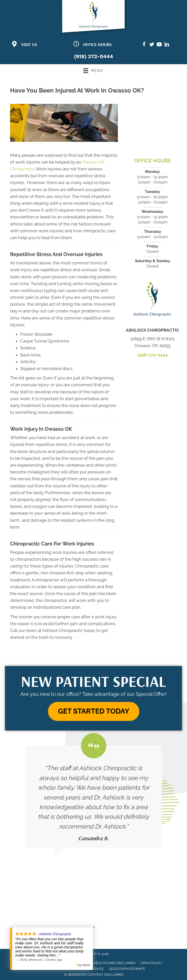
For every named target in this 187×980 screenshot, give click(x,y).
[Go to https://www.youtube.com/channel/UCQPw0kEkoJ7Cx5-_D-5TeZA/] (159, 45)
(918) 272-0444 (93, 56)
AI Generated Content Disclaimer (94, 975)
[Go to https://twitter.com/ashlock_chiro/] (152, 45)
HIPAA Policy (152, 963)
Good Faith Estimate (127, 969)
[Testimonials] (93, 797)
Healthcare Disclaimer (114, 963)
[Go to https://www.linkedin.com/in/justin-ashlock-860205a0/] (167, 45)
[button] (94, 711)
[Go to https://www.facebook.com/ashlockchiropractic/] (144, 45)
